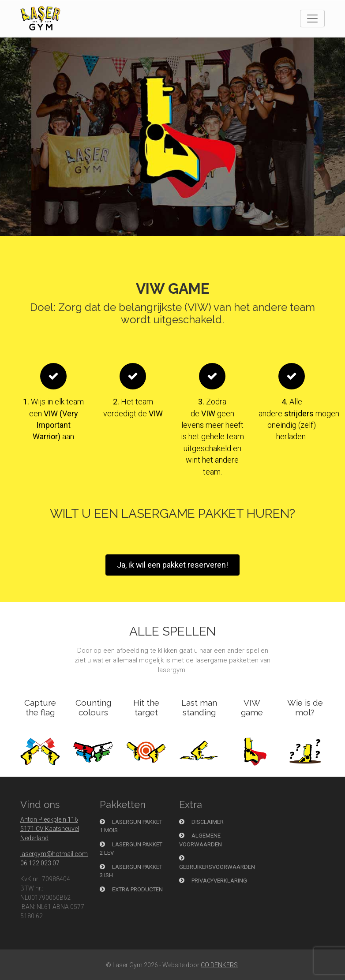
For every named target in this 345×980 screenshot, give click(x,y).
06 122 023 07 (40, 863)
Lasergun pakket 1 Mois (131, 826)
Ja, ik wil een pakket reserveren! (172, 565)
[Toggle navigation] (312, 19)
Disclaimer (201, 822)
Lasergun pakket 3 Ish (131, 871)
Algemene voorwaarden (201, 840)
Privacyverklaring (213, 881)
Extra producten (131, 889)
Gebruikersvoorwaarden (217, 862)
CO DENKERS (219, 965)
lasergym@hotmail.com (54, 854)
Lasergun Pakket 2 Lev (131, 849)
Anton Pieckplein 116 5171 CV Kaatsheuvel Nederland (50, 829)
